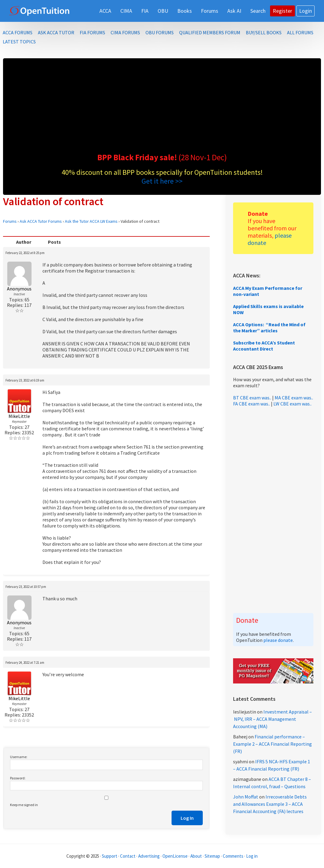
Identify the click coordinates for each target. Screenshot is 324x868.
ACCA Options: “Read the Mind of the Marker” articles (269, 327)
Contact (128, 856)
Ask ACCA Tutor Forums (41, 221)
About (196, 856)
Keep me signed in (24, 805)
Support (110, 856)
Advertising (149, 856)
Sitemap (212, 856)
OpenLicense (175, 856)
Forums (10, 221)
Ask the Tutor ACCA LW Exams (91, 221)
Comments (234, 856)
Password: (18, 778)
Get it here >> (162, 181)
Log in (252, 856)
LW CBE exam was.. (292, 404)
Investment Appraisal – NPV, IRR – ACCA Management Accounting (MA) (272, 719)
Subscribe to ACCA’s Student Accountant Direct (264, 346)
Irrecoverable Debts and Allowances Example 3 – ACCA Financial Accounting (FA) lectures (270, 804)
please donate (278, 640)
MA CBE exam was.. (294, 398)
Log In (187, 818)
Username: (19, 757)
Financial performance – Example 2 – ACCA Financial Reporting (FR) (272, 744)
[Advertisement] (162, 107)
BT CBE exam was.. (252, 398)
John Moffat (246, 797)
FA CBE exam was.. (252, 404)
